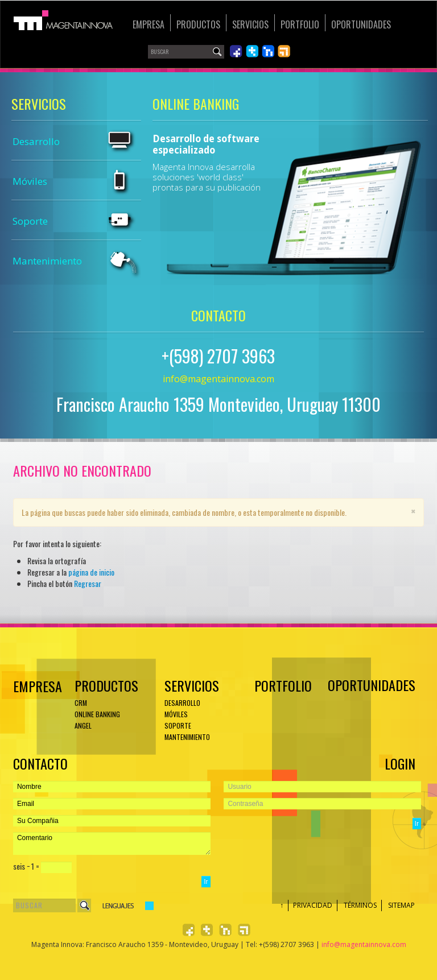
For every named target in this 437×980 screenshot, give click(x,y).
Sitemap (401, 905)
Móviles (30, 181)
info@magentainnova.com (218, 379)
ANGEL (83, 725)
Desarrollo (36, 141)
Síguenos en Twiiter (252, 51)
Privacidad (313, 905)
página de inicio (91, 572)
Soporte (30, 221)
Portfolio (300, 24)
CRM (81, 703)
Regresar (88, 583)
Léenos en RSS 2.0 (284, 51)
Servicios (250, 24)
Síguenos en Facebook (236, 51)
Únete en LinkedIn (268, 51)
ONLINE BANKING (97, 714)
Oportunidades (361, 24)
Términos (360, 905)
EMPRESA (36, 686)
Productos (198, 24)
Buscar (84, 905)
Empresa (149, 24)
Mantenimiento (47, 261)
